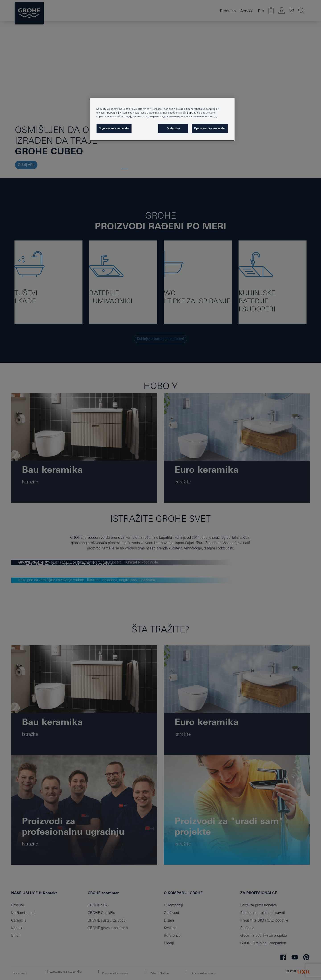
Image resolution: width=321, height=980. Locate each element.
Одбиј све (173, 128)
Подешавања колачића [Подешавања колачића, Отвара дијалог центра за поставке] (114, 128)
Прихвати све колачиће (210, 128)
